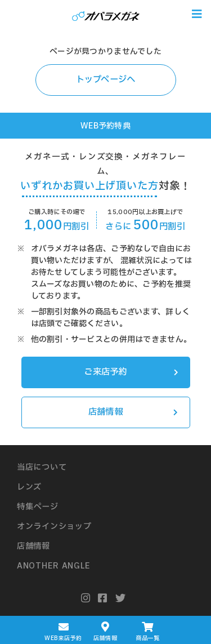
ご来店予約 (131, 372)
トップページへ (106, 80)
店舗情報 (133, 412)
